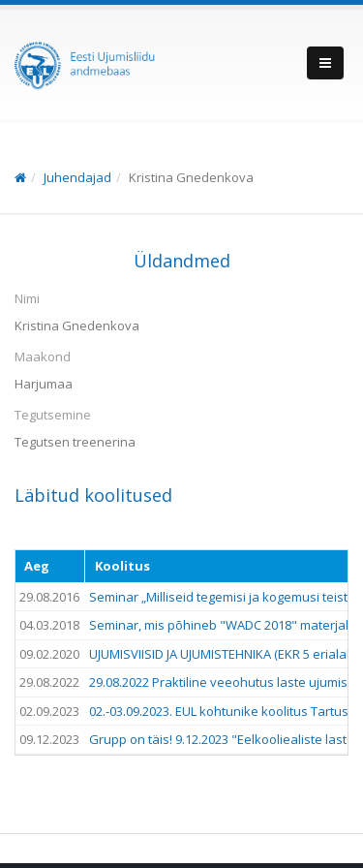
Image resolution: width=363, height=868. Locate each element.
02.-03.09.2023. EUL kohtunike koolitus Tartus (219, 711)
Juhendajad (77, 177)
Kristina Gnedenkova (191, 177)
